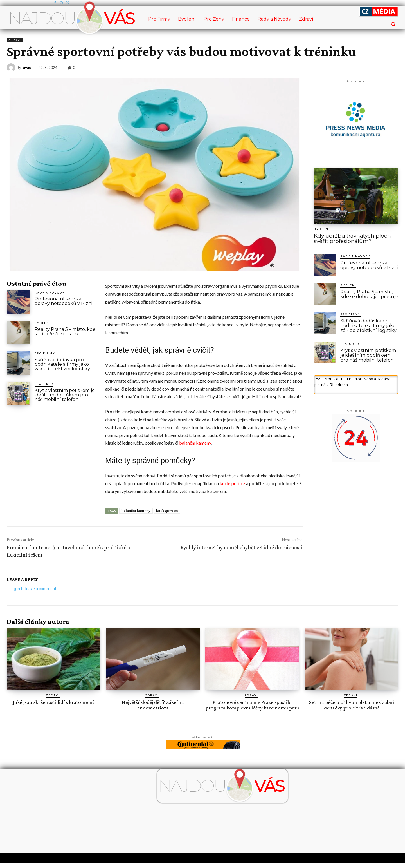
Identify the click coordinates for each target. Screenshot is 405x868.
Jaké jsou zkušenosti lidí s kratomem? (54, 702)
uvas (27, 68)
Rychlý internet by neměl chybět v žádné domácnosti (242, 547)
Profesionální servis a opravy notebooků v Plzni (63, 301)
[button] (393, 24)
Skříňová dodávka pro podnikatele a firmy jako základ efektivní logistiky (62, 364)
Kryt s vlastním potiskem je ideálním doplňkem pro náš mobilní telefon (65, 395)
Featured (44, 384)
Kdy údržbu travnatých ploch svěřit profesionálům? (352, 238)
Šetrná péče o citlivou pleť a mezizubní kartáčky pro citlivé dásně (351, 705)
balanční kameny (195, 443)
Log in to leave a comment (33, 589)
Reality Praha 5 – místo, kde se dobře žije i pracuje (65, 332)
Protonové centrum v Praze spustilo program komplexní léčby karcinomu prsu (252, 707)
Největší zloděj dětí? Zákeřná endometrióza (153, 705)
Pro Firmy (45, 353)
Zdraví (15, 40)
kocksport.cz (232, 483)
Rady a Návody (50, 293)
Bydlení (43, 323)
